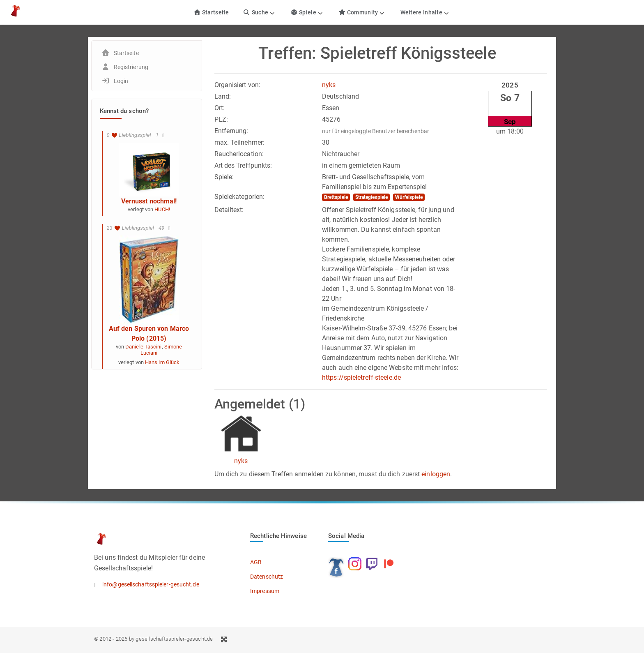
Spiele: (224, 177)
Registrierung (131, 67)
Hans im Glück (162, 362)
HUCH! (162, 209)
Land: (223, 96)
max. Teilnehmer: (240, 142)
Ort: (220, 108)
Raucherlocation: (239, 154)
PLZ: (221, 119)
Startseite (211, 12)
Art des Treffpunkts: (243, 165)
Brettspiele (336, 197)
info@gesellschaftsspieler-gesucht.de (151, 584)
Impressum (265, 591)
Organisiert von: (238, 85)
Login (121, 81)
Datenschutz (267, 577)
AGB (256, 562)
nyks (329, 85)
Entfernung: (231, 131)
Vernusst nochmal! (149, 201)
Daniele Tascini (144, 347)
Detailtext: (229, 210)
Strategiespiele (372, 197)
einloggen (436, 474)
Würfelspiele (409, 197)
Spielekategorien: (240, 197)
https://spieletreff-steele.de (361, 377)
